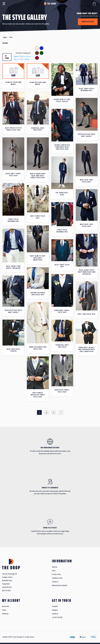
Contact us (55, 582)
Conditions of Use (57, 578)
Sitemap (54, 567)
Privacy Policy (56, 574)
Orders (4, 610)
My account (5, 606)
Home (5, 37)
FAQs (54, 571)
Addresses (5, 614)
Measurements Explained (60, 585)
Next (61, 412)
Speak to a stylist (88, 22)
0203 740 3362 (6, 591)
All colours (7, 57)
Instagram (55, 610)
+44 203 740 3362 (57, 617)
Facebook (55, 606)
